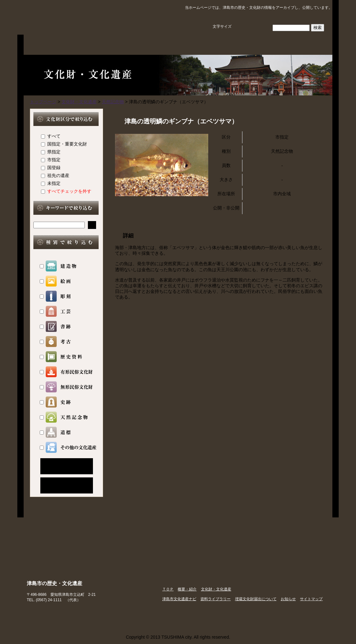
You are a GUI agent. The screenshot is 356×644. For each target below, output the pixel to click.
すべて (54, 136)
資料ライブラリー (255, 44)
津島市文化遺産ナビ (203, 44)
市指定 (54, 160)
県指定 (54, 152)
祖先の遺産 (58, 175)
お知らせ (288, 599)
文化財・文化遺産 (152, 44)
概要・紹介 (100, 44)
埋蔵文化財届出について (307, 44)
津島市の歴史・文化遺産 (91, 17)
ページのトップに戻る (312, 506)
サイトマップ (314, 18)
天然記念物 (113, 102)
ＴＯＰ (49, 44)
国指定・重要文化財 (67, 144)
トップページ (43, 102)
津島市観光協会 (280, 613)
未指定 (54, 183)
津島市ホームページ (217, 613)
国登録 (54, 168)
